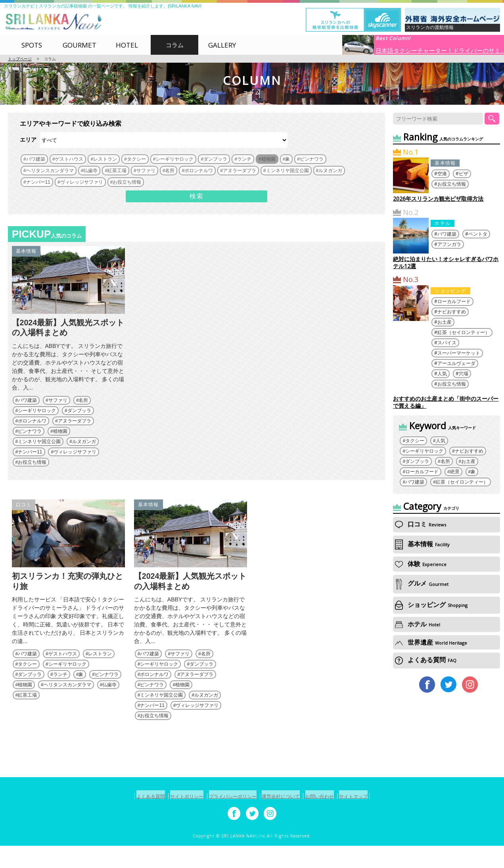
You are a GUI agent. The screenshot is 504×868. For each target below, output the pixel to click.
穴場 (464, 374)
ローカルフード (454, 301)
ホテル (443, 223)
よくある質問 (426, 660)
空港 (442, 174)
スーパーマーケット (459, 353)
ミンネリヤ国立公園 (39, 453)
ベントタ (478, 234)
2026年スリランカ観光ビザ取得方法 (438, 199)
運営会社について (285, 819)
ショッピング (450, 291)
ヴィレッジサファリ (75, 463)
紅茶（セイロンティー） (464, 332)
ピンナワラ (30, 442)
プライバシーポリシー (229, 819)
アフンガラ (449, 244)
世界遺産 (431, 642)
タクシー (27, 687)
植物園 (60, 442)
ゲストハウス (63, 677)
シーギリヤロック (37, 422)
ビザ (464, 174)
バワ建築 (27, 411)
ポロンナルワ (32, 432)
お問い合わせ (331, 819)
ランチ (60, 697)
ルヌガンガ (84, 453)
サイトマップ (372, 819)
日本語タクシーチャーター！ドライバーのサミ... (440, 50)
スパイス (447, 343)
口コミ (24, 516)
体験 (421, 564)
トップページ (20, 59)
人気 (442, 374)
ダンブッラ (79, 422)
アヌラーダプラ (75, 432)
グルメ (422, 584)
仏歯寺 (109, 708)
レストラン (100, 677)
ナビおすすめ (452, 312)
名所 (83, 411)
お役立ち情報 (32, 473)
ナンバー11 (30, 463)
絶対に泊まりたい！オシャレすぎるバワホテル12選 (446, 262)
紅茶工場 (27, 718)
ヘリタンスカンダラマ (67, 708)
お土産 (445, 322)
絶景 (455, 472)
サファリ (58, 411)
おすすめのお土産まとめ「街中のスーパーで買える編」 (446, 402)
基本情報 (26, 251)
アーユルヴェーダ (456, 363)
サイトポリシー (175, 819)
